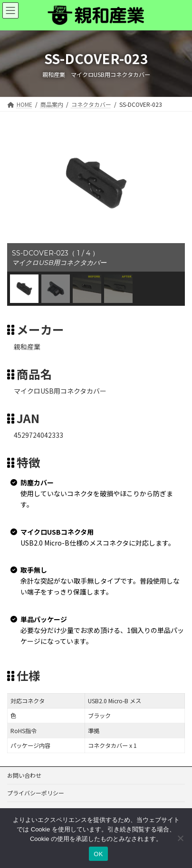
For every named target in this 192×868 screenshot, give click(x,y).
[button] (24, 289)
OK (98, 854)
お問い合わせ (24, 775)
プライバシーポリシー (36, 793)
